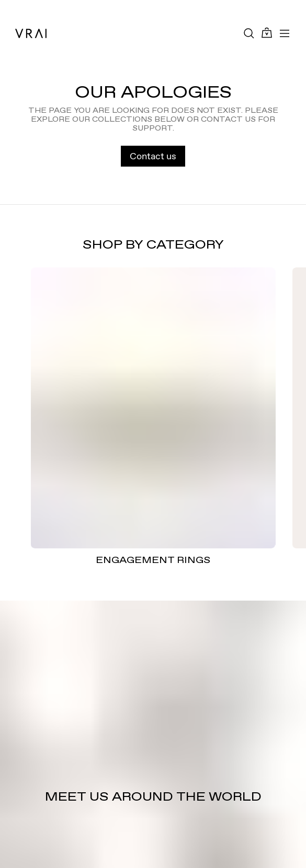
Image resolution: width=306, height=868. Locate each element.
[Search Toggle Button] (249, 33)
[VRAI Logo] (31, 33)
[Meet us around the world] (153, 734)
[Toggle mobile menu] (285, 33)
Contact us (153, 156)
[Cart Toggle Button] (267, 33)
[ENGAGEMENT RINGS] (153, 408)
